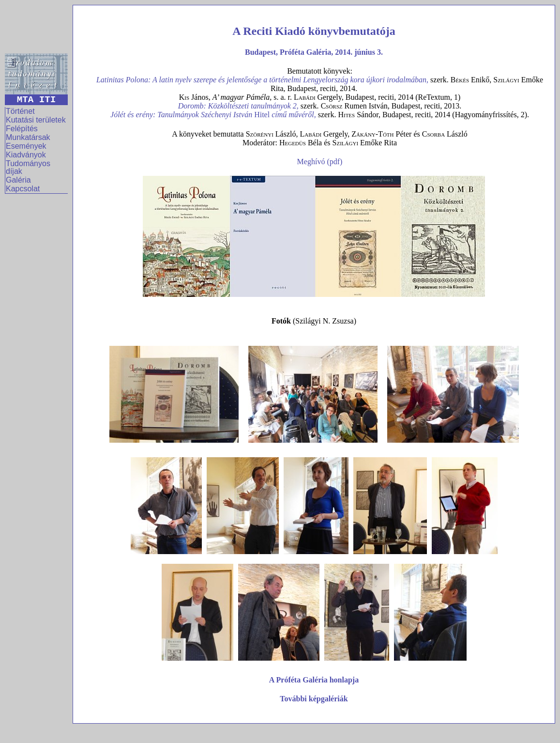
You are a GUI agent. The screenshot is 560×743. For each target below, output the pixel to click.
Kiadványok (26, 155)
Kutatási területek (36, 120)
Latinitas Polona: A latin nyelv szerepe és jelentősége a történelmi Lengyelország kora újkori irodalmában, (262, 80)
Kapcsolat (23, 189)
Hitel (285, 115)
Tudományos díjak (28, 167)
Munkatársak (28, 137)
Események (26, 146)
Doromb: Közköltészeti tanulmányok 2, (238, 106)
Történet (20, 111)
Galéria (18, 180)
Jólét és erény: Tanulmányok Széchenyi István (182, 115)
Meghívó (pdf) (320, 162)
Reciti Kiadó (274, 31)
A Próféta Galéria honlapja (314, 680)
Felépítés (22, 129)
